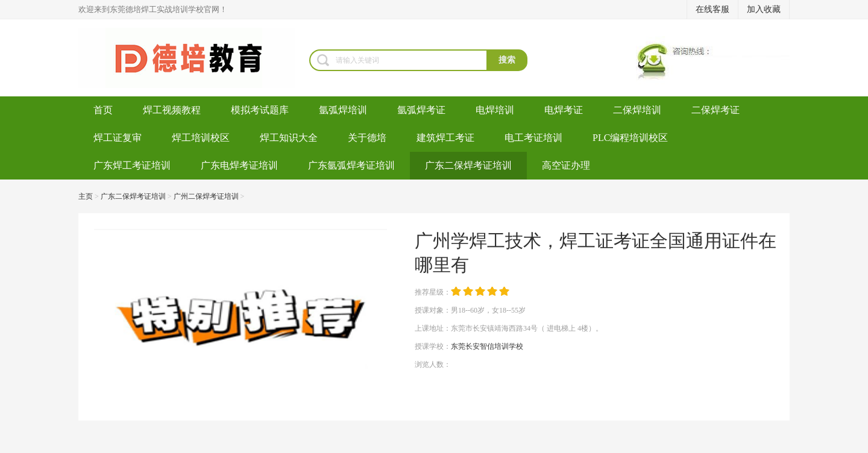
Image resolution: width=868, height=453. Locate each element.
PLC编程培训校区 (630, 138)
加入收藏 (764, 9)
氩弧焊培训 (343, 110)
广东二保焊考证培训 (468, 165)
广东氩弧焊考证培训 (351, 165)
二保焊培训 (637, 110)
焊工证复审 (118, 138)
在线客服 (712, 9)
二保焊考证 (715, 110)
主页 (86, 196)
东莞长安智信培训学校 (487, 346)
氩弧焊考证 (421, 110)
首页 (103, 110)
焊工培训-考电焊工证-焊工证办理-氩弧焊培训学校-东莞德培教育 (193, 58)
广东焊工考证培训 (132, 165)
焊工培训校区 (201, 138)
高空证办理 (566, 165)
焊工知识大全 (289, 138)
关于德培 (367, 138)
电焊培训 (495, 110)
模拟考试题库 (260, 110)
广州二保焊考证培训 (206, 196)
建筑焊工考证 (445, 138)
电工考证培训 (533, 138)
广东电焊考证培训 (239, 165)
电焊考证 (564, 110)
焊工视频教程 (172, 110)
